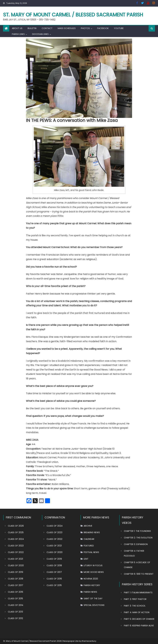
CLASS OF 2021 (15, 559)
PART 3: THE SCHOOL (135, 606)
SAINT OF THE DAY (93, 599)
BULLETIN (32, 28)
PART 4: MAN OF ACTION (137, 612)
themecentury (89, 641)
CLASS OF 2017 (16, 585)
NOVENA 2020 (91, 579)
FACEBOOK (103, 28)
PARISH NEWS (90, 592)
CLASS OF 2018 (16, 579)
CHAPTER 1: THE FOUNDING (137, 531)
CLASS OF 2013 (15, 612)
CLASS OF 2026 (16, 526)
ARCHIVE (88, 526)
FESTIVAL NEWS (91, 552)
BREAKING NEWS (92, 532)
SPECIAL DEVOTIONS (94, 605)
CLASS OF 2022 (16, 552)
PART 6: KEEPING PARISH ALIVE (139, 626)
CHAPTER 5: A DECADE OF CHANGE (137, 565)
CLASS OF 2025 (16, 532)
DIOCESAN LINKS (40, 34)
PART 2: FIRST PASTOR (135, 599)
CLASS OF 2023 (16, 546)
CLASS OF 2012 (15, 618)
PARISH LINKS (18, 34)
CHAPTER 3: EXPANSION (136, 544)
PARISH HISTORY (92, 585)
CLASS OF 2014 (16, 605)
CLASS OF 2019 (16, 572)
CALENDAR (89, 539)
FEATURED (89, 546)
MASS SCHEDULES (67, 28)
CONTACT (47, 28)
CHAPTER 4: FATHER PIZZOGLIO (134, 553)
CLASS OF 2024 (16, 539)
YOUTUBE (119, 28)
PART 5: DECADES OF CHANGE (139, 619)
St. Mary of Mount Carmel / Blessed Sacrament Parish (73, 15)
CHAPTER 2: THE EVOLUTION (138, 538)
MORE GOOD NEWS (94, 572)
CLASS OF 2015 (15, 599)
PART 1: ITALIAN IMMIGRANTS (138, 593)
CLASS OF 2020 (16, 565)
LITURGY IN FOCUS (93, 565)
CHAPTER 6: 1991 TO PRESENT (139, 574)
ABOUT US (17, 28)
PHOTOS (85, 28)
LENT (86, 559)
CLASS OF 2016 (16, 592)
